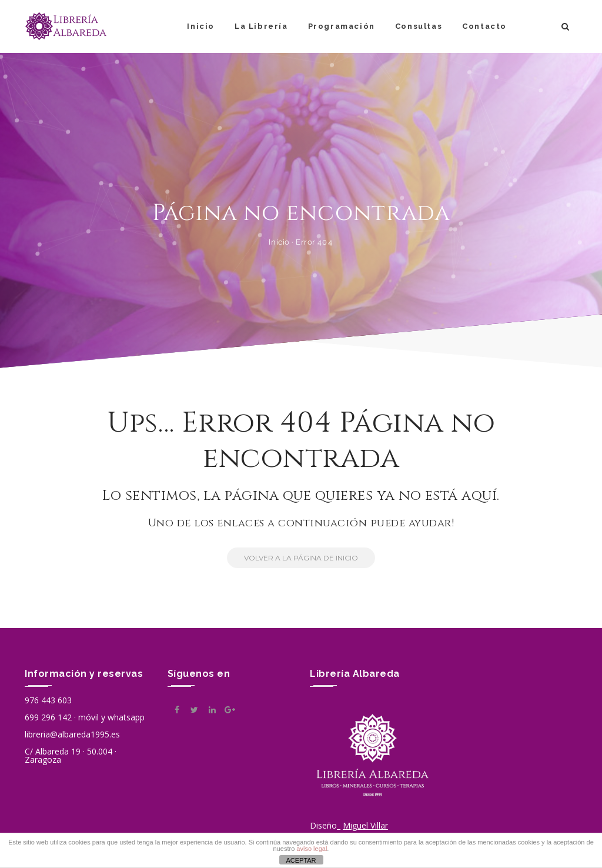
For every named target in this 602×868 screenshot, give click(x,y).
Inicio (201, 26)
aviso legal (312, 849)
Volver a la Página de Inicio (292, 558)
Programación (342, 26)
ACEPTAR (301, 860)
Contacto (484, 26)
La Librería (261, 26)
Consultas (419, 26)
